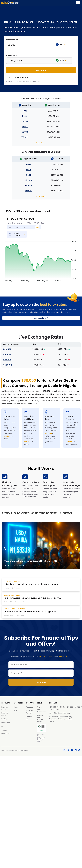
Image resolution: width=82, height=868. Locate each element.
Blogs (16, 707)
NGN (61, 60)
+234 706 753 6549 (56, 707)
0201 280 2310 (54, 709)
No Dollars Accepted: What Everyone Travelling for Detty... (32, 598)
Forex (20, 581)
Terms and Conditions (41, 709)
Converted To (12, 56)
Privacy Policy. (65, 656)
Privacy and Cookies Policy (40, 718)
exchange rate (10, 581)
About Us (29, 707)
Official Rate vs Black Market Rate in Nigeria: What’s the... (32, 584)
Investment (6, 723)
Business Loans (5, 714)
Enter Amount (12, 40)
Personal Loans (5, 708)
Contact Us (29, 718)
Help (15, 711)
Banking (4, 719)
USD (61, 44)
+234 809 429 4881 (73, 707)
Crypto (4, 730)
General (7, 595)
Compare (41, 70)
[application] (41, 261)
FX (2, 726)
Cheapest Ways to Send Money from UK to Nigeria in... (30, 612)
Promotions (6, 734)
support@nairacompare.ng (59, 713)
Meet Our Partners (30, 712)
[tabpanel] (41, 545)
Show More (40, 143)
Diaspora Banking (17, 609)
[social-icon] (65, 750)
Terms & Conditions (47, 656)
